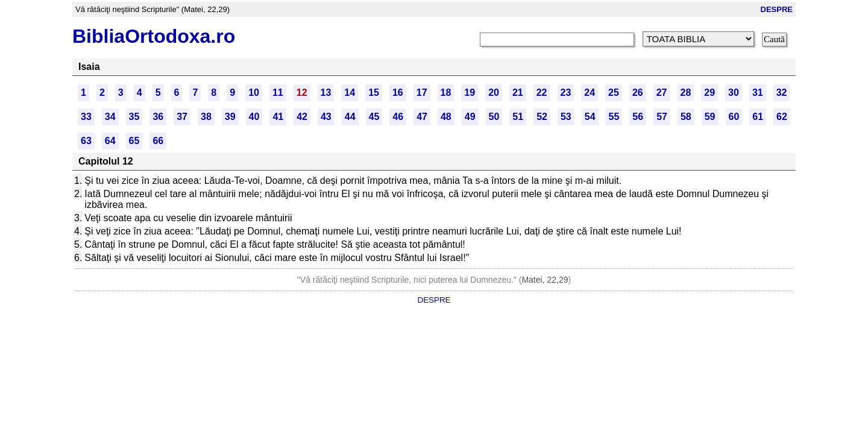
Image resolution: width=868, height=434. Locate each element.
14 (350, 93)
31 (758, 93)
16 (398, 93)
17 (422, 93)
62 (782, 117)
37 (182, 117)
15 (374, 93)
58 (686, 117)
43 (326, 117)
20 (494, 93)
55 (614, 117)
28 (686, 93)
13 (326, 93)
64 (110, 141)
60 (734, 117)
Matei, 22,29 (545, 280)
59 (710, 117)
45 (374, 117)
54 (590, 117)
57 (662, 117)
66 (158, 141)
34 (110, 117)
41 (278, 117)
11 (278, 93)
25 (614, 93)
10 (254, 93)
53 (566, 117)
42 (302, 117)
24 (590, 93)
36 (158, 117)
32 (782, 93)
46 (398, 117)
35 (134, 117)
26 (638, 93)
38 (206, 117)
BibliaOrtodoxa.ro (154, 36)
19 (470, 93)
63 (86, 141)
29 (709, 93)
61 (758, 117)
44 (350, 117)
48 (446, 117)
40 (254, 117)
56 (638, 117)
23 (566, 93)
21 (518, 93)
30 (734, 93)
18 (446, 93)
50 (494, 117)
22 (542, 93)
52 (542, 117)
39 (230, 117)
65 (134, 141)
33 (86, 117)
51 (518, 117)
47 (422, 117)
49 (470, 117)
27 (662, 93)
